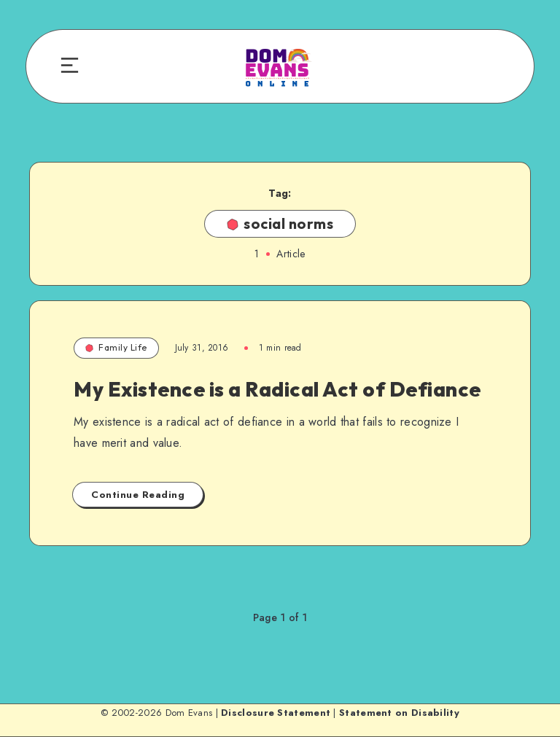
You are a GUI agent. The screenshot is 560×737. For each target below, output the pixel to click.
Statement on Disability (399, 713)
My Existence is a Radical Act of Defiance (277, 389)
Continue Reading (138, 495)
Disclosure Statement (276, 713)
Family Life (116, 347)
